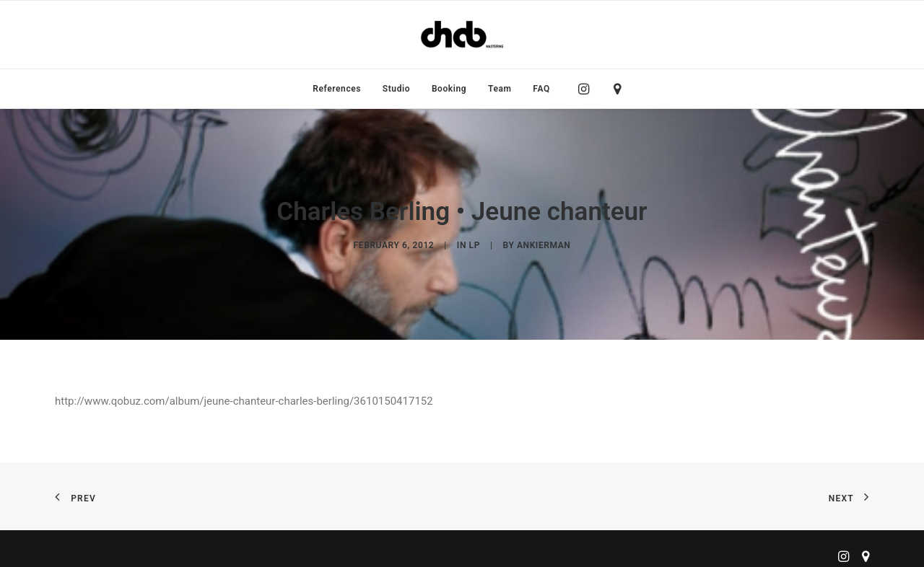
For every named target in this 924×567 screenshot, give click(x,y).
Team (500, 89)
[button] (587, 89)
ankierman (544, 242)
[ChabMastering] (462, 35)
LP (475, 242)
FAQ (541, 89)
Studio (396, 89)
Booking (449, 89)
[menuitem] (337, 89)
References (337, 89)
